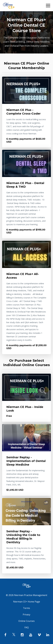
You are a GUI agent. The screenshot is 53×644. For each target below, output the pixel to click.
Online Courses (26, 621)
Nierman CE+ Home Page (27, 602)
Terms (26, 608)
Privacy (26, 615)
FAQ (27, 627)
